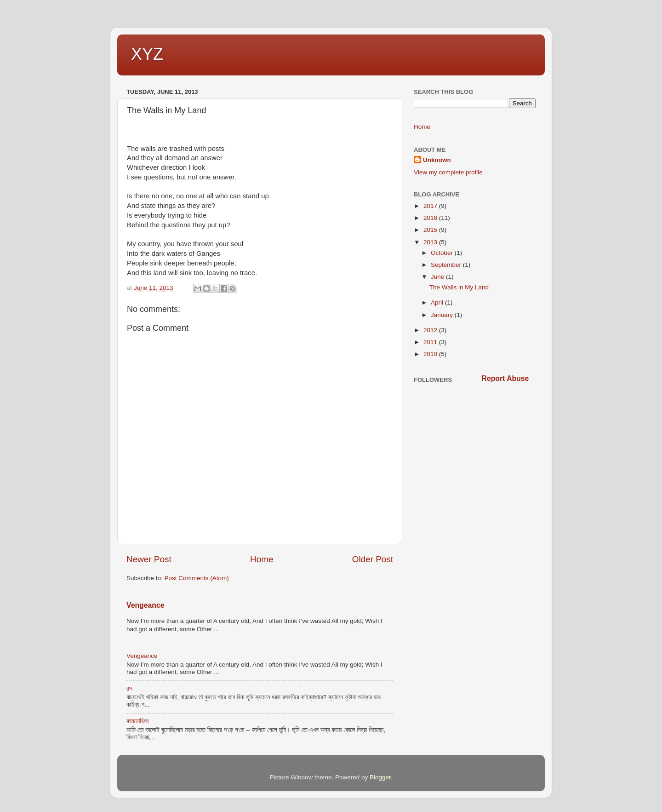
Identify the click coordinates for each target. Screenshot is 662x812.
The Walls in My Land (459, 287)
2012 (431, 330)
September (447, 265)
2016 (431, 218)
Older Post (373, 559)
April (438, 302)
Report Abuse (505, 378)
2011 (431, 342)
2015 (431, 230)
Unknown (437, 160)
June (438, 277)
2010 (431, 354)
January (443, 315)
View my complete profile (448, 172)
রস (129, 688)
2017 (431, 206)
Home (262, 559)
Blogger (380, 777)
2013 (431, 242)
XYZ (147, 54)
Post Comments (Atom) (197, 578)
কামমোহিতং (138, 721)
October (443, 253)
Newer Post (149, 559)
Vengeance (145, 605)
